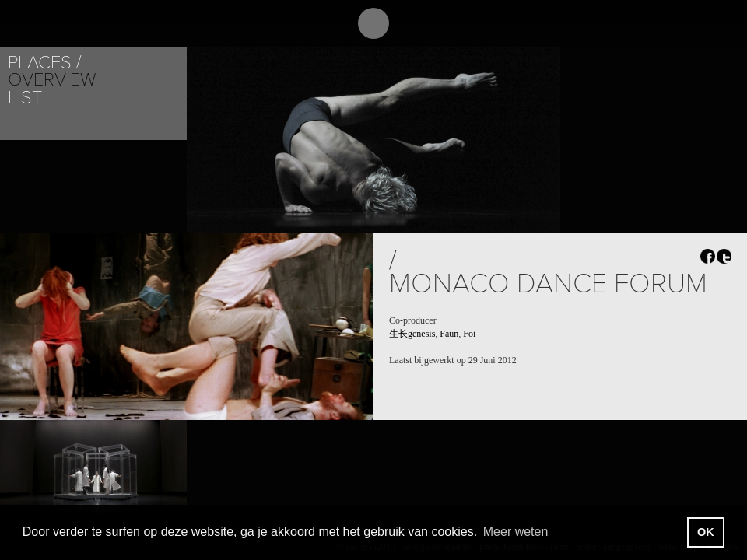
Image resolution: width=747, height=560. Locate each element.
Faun (449, 334)
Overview (52, 80)
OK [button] (706, 532)
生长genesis (412, 334)
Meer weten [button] (516, 532)
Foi (469, 334)
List (25, 98)
